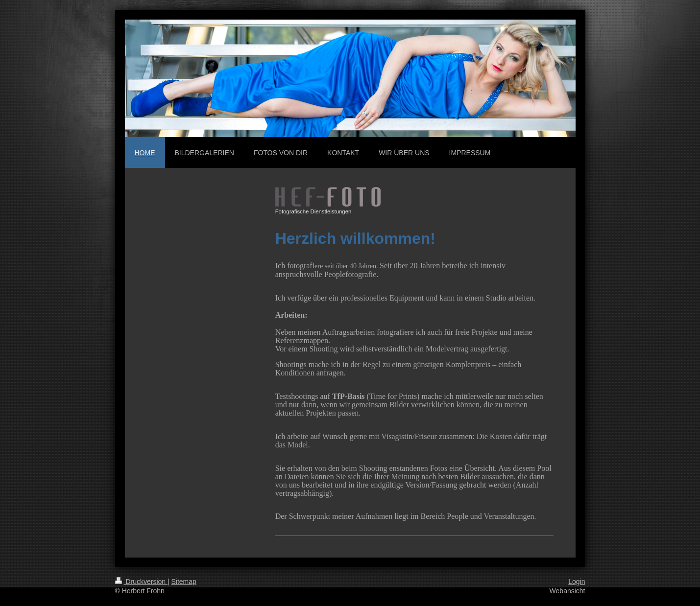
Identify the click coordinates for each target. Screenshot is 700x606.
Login (577, 582)
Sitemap (184, 582)
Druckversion (141, 582)
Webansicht (567, 591)
